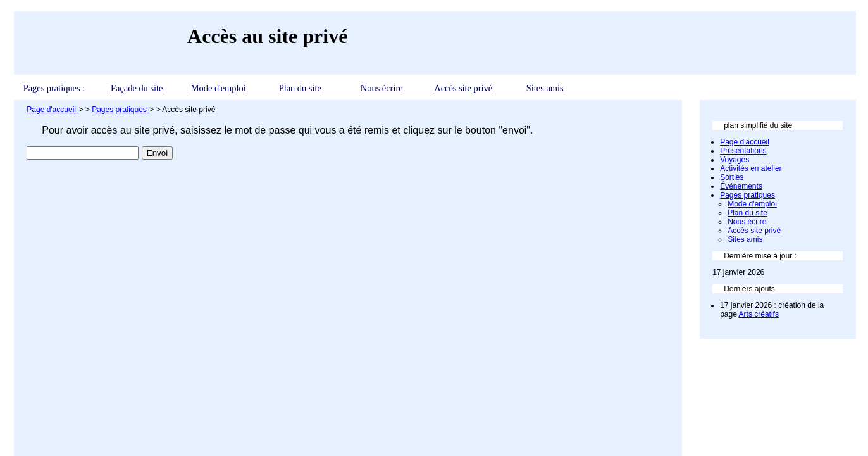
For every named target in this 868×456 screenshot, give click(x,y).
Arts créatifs (759, 314)
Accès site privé (463, 88)
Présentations (743, 151)
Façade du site (137, 88)
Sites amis (545, 88)
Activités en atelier (751, 168)
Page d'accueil (745, 142)
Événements (741, 186)
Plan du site (300, 88)
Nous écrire (382, 88)
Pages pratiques (747, 195)
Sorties (732, 177)
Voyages (735, 160)
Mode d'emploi (219, 88)
